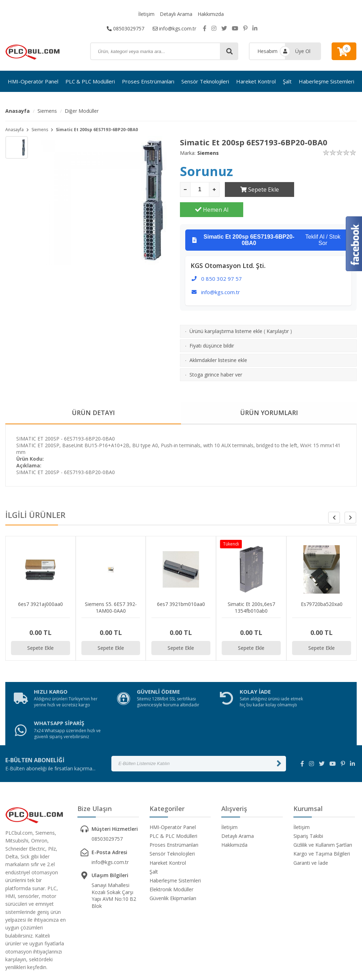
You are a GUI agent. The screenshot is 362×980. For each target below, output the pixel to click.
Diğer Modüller (82, 111)
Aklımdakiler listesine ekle (218, 340)
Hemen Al (325, 189)
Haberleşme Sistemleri (326, 81)
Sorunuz (206, 171)
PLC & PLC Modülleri (90, 81)
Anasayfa (17, 111)
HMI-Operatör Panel (33, 81)
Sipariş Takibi (308, 790)
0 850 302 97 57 (221, 258)
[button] (350, 497)
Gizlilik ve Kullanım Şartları (323, 800)
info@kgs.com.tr (174, 28)
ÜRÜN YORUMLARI (269, 393)
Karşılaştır (278, 311)
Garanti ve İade (311, 817)
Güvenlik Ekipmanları (173, 853)
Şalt (287, 81)
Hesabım (267, 51)
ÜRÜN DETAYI (93, 393)
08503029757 (125, 28)
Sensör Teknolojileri (205, 81)
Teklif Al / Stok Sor (266, 220)
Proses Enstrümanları (148, 81)
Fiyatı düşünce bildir (212, 325)
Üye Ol (303, 51)
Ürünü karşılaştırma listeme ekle (226, 311)
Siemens (47, 111)
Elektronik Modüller (171, 844)
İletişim (146, 14)
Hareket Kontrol (256, 81)
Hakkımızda (211, 14)
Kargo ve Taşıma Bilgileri (322, 808)
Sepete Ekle (256, 189)
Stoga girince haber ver (216, 354)
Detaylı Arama (176, 14)
